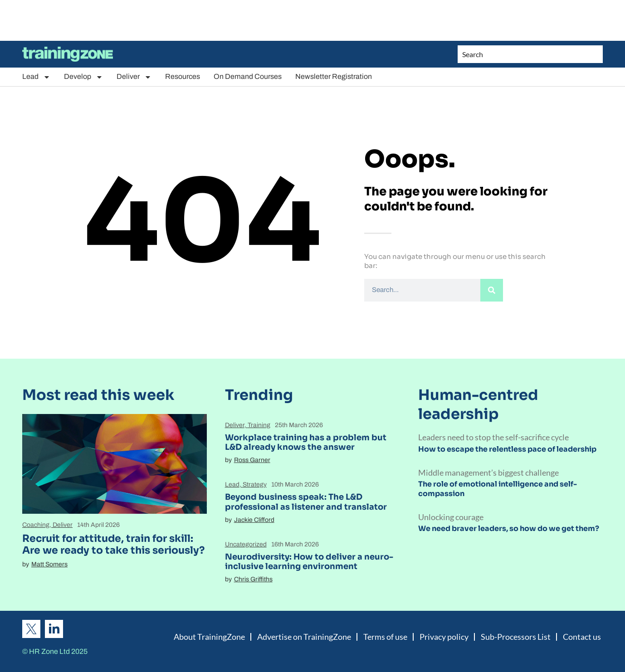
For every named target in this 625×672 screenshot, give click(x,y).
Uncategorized (246, 544)
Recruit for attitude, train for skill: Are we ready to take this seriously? (113, 544)
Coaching (36, 525)
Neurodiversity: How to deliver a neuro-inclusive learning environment (309, 562)
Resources (183, 76)
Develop (83, 77)
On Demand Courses (248, 76)
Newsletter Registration (334, 76)
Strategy (255, 485)
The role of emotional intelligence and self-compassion (498, 489)
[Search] (492, 290)
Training (259, 425)
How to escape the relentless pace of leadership (507, 449)
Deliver (134, 77)
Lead (36, 77)
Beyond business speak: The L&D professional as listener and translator (306, 502)
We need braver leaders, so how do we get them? (509, 528)
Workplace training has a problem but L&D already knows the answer (306, 443)
